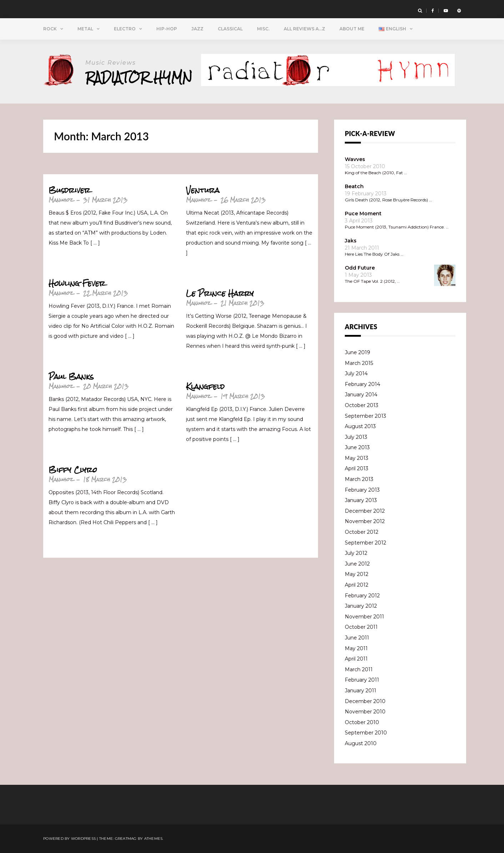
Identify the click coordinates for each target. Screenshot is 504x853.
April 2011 (356, 659)
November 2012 (365, 521)
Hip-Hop (167, 29)
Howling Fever (77, 284)
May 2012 (357, 574)
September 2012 (366, 543)
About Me (352, 29)
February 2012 (362, 596)
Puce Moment (363, 214)
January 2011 (361, 691)
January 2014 (361, 395)
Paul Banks (71, 377)
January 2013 (361, 500)
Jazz (197, 29)
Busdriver (69, 190)
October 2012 (362, 532)
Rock (50, 29)
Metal (85, 29)
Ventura (203, 190)
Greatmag (126, 839)
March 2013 (359, 479)
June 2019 (357, 352)
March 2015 (359, 363)
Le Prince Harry (220, 293)
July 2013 (356, 437)
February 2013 (362, 490)
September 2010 (366, 733)
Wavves (355, 159)
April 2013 (357, 468)
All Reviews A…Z (304, 29)
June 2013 (357, 447)
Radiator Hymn (139, 77)
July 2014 (356, 373)
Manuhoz (61, 200)
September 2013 (366, 416)
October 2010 (362, 722)
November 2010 (365, 712)
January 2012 (361, 606)
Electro (125, 29)
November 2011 (364, 617)
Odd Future (360, 268)
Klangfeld (205, 387)
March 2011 (359, 669)
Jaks (351, 241)
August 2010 (361, 743)
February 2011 (362, 680)
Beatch (354, 186)
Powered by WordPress (69, 839)
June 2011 (357, 638)
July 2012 (356, 553)
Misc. (263, 29)
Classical (230, 29)
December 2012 (365, 511)
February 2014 (362, 384)
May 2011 (356, 648)
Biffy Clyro (73, 470)
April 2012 (357, 585)
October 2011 (361, 627)
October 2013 (362, 405)
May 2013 (357, 458)
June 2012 (357, 564)
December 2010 (365, 701)
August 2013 (360, 426)
